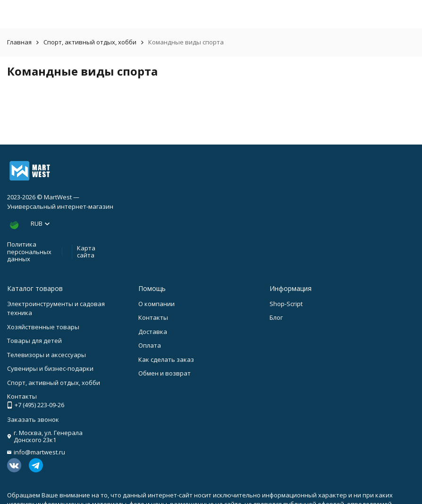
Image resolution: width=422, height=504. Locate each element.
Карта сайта (86, 252)
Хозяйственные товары (43, 327)
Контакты (153, 317)
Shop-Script (286, 304)
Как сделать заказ (166, 359)
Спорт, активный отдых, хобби (90, 42)
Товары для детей (34, 341)
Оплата (150, 345)
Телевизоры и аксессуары (46, 355)
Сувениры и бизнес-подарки (50, 368)
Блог (276, 317)
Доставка (153, 332)
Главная (19, 42)
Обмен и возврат (165, 373)
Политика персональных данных (29, 252)
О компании (156, 304)
